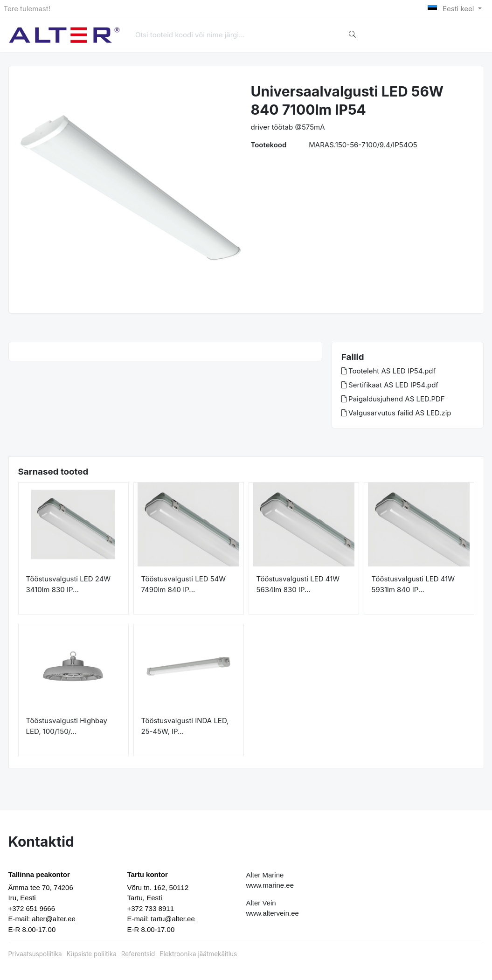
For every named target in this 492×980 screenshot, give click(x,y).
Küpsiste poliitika (92, 954)
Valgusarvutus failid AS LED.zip (396, 413)
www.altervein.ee (273, 913)
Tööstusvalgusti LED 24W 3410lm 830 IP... (69, 584)
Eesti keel (452, 9)
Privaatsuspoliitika (35, 954)
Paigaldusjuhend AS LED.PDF (393, 399)
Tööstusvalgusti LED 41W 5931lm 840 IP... (413, 584)
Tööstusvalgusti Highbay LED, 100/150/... (67, 726)
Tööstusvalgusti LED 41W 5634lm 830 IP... (298, 584)
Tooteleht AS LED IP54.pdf (388, 371)
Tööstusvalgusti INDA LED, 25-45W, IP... (185, 726)
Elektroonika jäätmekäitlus (198, 954)
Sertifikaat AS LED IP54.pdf (390, 385)
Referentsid (138, 954)
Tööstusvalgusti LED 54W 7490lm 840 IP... (184, 584)
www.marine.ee (270, 885)
